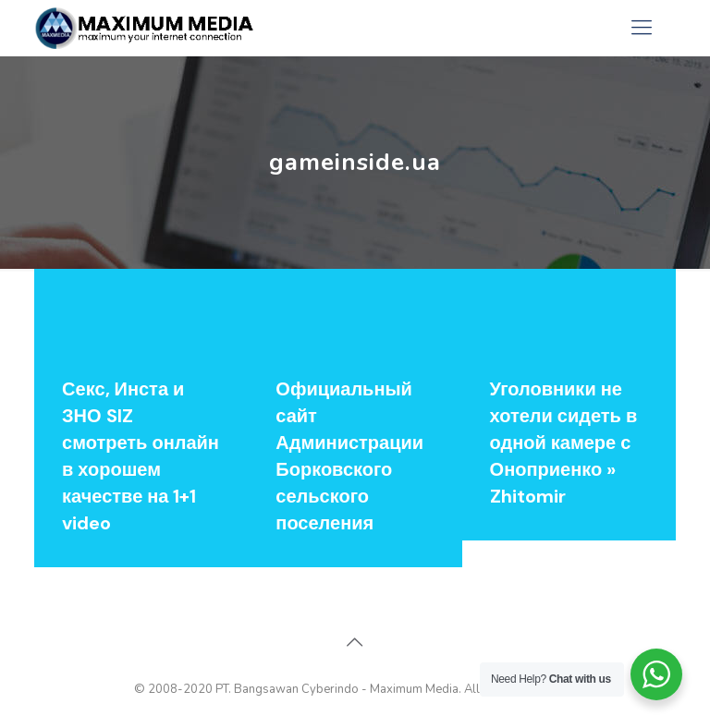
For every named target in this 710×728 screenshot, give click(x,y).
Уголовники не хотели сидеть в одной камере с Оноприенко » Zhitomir (564, 443)
